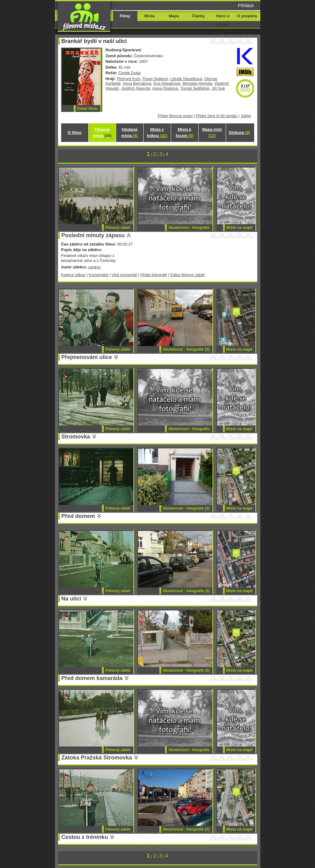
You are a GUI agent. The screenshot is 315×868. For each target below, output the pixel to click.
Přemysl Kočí (128, 79)
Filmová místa (102, 133)
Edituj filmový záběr (188, 275)
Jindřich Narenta (136, 88)
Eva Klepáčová (167, 83)
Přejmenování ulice (87, 357)
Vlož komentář (124, 275)
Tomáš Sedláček (195, 88)
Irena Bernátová (137, 83)
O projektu (247, 16)
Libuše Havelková (186, 79)
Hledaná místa (130, 133)
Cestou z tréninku (85, 837)
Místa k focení (185, 133)
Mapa (174, 16)
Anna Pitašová (165, 88)
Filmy (125, 16)
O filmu (75, 133)
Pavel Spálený (155, 79)
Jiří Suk (218, 88)
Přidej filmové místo (175, 116)
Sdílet (246, 116)
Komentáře (98, 275)
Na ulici (71, 599)
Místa (149, 16)
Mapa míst (212, 133)
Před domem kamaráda (92, 678)
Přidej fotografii (154, 275)
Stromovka (76, 437)
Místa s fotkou (157, 133)
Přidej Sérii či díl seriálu (217, 116)
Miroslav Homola (197, 83)
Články (198, 16)
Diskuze (239, 133)
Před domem (78, 516)
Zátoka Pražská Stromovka (97, 758)
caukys (94, 267)
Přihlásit (246, 6)
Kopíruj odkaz (73, 275)
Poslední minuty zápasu (93, 235)
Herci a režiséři (223, 20)
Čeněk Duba (129, 73)
